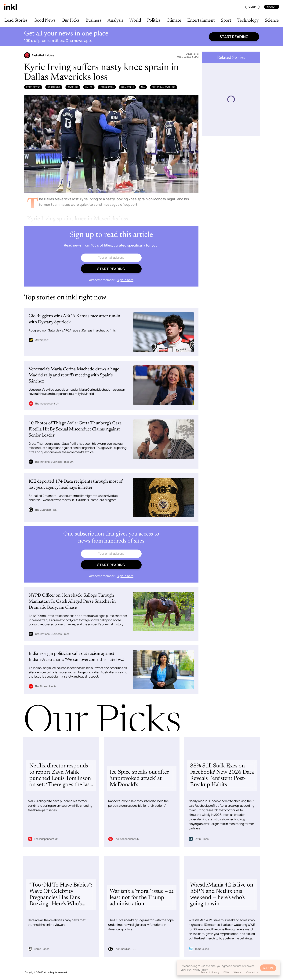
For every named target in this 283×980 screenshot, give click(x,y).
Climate (174, 20)
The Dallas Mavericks (164, 87)
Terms (204, 972)
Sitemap (238, 972)
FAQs (226, 972)
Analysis (115, 20)
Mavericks (73, 87)
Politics (154, 20)
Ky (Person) (54, 87)
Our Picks (70, 20)
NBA (143, 87)
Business (93, 20)
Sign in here (125, 280)
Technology (248, 20)
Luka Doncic (127, 87)
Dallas (89, 87)
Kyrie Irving (33, 87)
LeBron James (107, 87)
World (135, 20)
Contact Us (252, 972)
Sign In (252, 7)
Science (272, 20)
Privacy (215, 972)
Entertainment (201, 20)
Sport (226, 20)
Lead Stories (16, 20)
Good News (44, 20)
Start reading (234, 37)
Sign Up (272, 7)
